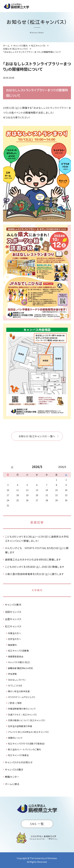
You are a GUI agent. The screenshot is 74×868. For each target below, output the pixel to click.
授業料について (15, 738)
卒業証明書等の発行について (22, 709)
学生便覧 (12, 674)
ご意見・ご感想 (15, 703)
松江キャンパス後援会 (18, 755)
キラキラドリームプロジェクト (22, 697)
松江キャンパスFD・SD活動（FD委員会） (27, 744)
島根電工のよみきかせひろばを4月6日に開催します (33, 559)
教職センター (12, 777)
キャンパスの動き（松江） (19, 662)
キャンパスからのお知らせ (19, 762)
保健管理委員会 (16, 656)
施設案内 (12, 645)
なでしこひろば (15, 685)
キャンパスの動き (14, 769)
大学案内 (37, 590)
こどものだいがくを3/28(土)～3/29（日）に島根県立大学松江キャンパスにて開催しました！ (37, 539)
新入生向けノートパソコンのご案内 (25, 749)
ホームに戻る (12, 784)
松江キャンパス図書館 (18, 651)
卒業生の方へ (15, 633)
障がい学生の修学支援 (19, 691)
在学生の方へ (15, 639)
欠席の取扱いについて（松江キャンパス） (27, 720)
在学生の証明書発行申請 (20, 726)
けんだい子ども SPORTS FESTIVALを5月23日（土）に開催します (37, 550)
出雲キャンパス (13, 619)
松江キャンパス (13, 626)
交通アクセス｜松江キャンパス (22, 715)
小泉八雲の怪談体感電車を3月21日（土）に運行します (34, 574)
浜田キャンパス (13, 612)
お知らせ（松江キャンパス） (21, 668)
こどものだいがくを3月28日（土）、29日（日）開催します (35, 567)
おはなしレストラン (17, 680)
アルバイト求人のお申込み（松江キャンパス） (29, 732)
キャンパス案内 (13, 605)
